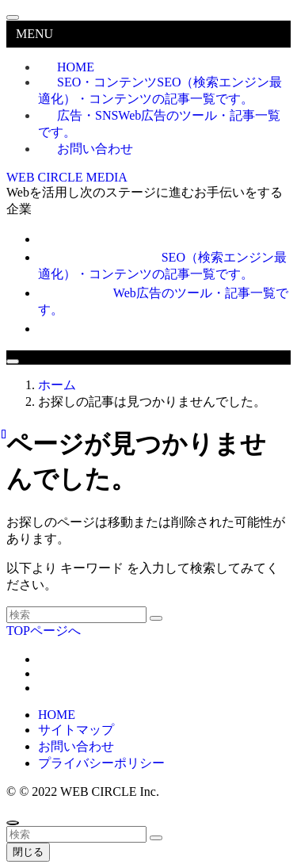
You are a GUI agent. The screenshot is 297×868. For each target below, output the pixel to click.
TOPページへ (44, 631)
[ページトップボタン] (13, 823)
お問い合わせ (95, 149)
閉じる (28, 852)
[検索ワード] (76, 615)
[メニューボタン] (13, 361)
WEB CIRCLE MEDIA (67, 177)
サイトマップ (76, 730)
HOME (57, 715)
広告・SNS (159, 124)
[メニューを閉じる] (13, 17)
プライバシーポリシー (101, 763)
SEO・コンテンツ (160, 90)
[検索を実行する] (156, 618)
